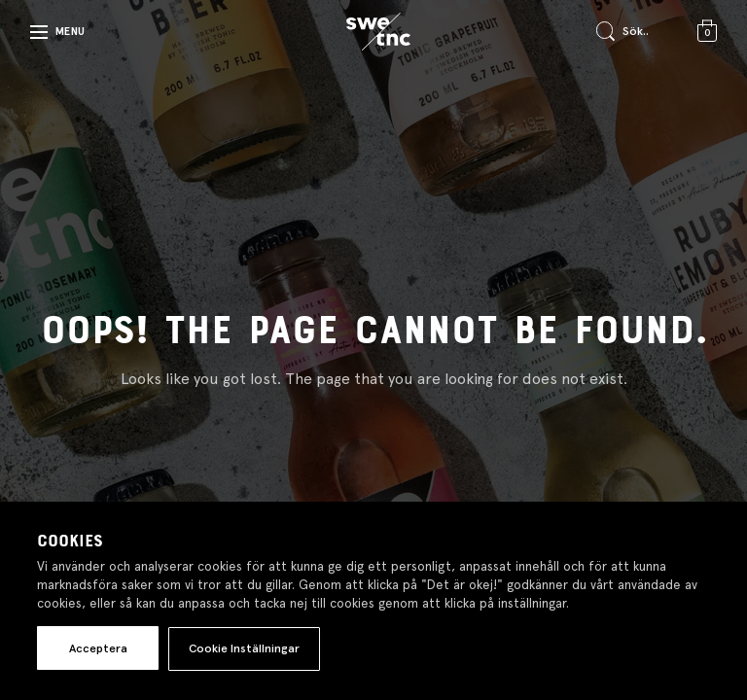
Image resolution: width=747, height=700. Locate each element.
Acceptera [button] (98, 648)
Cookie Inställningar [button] (244, 648)
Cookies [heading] (70, 542)
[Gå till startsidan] (378, 32)
